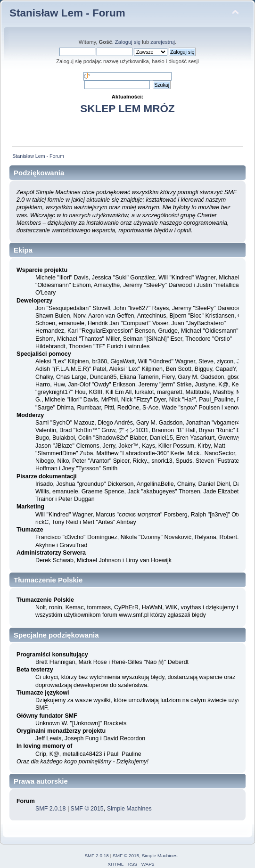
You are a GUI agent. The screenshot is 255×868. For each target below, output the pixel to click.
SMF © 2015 (87, 809)
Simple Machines (129, 809)
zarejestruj (163, 42)
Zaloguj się (128, 42)
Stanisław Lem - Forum (67, 13)
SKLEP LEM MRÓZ (127, 109)
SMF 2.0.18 (50, 809)
